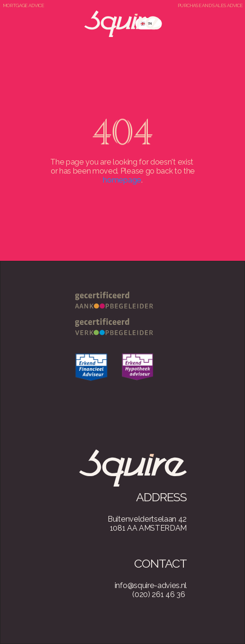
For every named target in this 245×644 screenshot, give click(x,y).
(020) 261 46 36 (159, 594)
